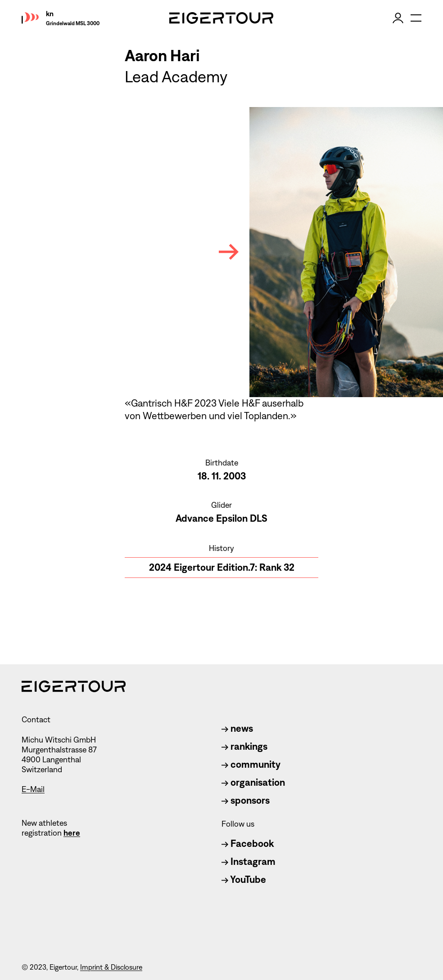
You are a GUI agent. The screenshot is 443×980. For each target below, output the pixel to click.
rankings (244, 746)
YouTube (244, 879)
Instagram (249, 861)
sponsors (246, 800)
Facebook (248, 844)
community (251, 764)
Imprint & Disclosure (111, 967)
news (237, 728)
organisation (253, 782)
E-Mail (33, 789)
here (72, 833)
